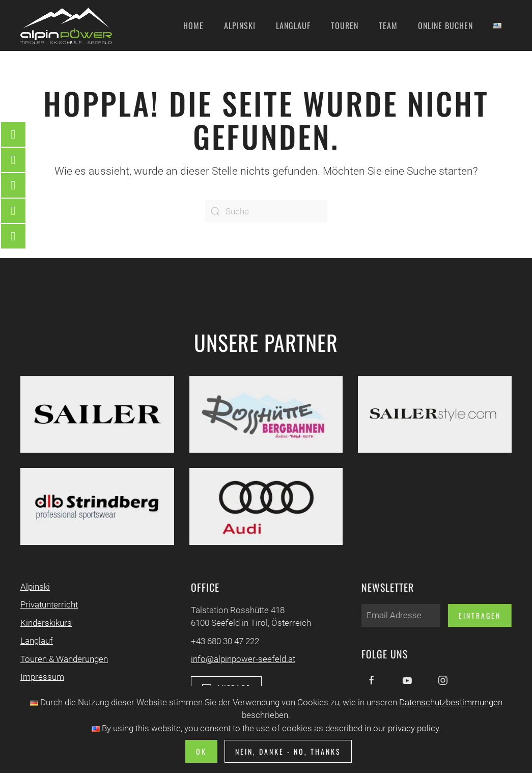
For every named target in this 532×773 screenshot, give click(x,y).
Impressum (41, 677)
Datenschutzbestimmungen (451, 702)
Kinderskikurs (45, 623)
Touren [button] (345, 25)
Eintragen (479, 615)
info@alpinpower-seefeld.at (242, 659)
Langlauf (36, 641)
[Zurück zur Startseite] (66, 25)
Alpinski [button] (240, 25)
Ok (201, 751)
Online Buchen (445, 25)
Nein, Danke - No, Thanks (288, 751)
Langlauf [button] (293, 25)
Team (388, 25)
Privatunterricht (48, 604)
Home (193, 25)
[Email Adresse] (400, 615)
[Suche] (266, 211)
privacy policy (413, 728)
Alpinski (34, 587)
